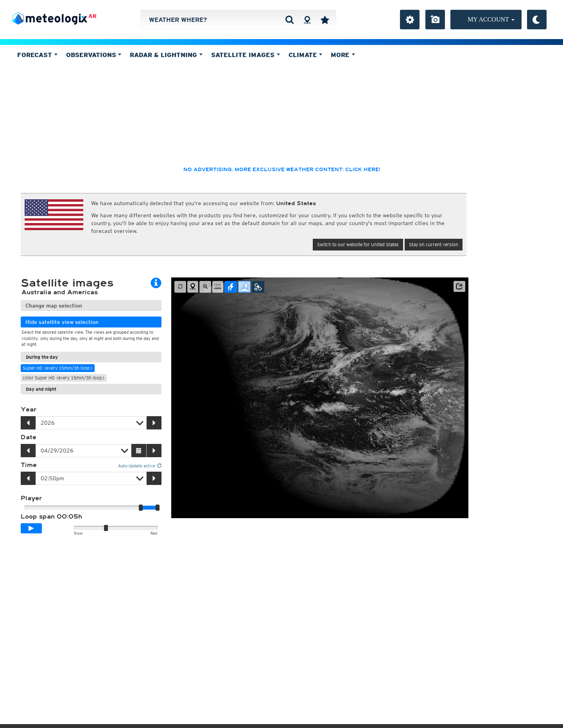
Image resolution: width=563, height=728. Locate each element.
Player (31, 498)
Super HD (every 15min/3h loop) (58, 368)
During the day (42, 357)
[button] (459, 286)
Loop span (51, 517)
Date (29, 437)
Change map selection (54, 306)
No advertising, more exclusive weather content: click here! (282, 170)
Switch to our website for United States (358, 244)
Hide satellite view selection (62, 322)
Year (29, 410)
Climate (306, 55)
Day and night (41, 389)
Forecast (37, 55)
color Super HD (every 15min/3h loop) (64, 378)
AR (92, 16)
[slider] (158, 508)
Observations (94, 55)
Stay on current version (434, 244)
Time (29, 465)
